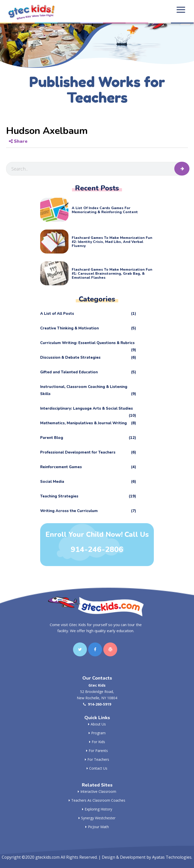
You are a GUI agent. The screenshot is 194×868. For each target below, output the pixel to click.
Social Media (88, 482)
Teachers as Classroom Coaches (97, 800)
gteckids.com (47, 857)
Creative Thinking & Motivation (88, 328)
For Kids (97, 742)
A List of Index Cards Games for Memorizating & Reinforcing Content (105, 210)
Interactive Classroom (97, 791)
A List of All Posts (88, 314)
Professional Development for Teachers (88, 452)
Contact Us (97, 768)
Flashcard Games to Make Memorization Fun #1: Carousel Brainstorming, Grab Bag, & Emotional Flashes (112, 274)
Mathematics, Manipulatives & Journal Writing (88, 423)
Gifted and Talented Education (88, 372)
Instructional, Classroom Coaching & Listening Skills (88, 391)
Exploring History (97, 809)
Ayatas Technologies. (172, 857)
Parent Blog (88, 438)
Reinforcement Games (88, 467)
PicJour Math (97, 827)
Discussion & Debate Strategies (88, 357)
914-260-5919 (97, 704)
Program (97, 733)
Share (18, 141)
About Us (97, 724)
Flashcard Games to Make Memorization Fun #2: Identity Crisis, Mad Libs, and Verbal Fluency (112, 242)
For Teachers (97, 759)
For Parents (97, 751)
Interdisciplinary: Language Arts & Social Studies (88, 410)
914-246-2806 (97, 550)
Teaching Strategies (88, 496)
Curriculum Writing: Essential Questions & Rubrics (88, 344)
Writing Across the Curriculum (88, 511)
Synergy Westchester (97, 818)
